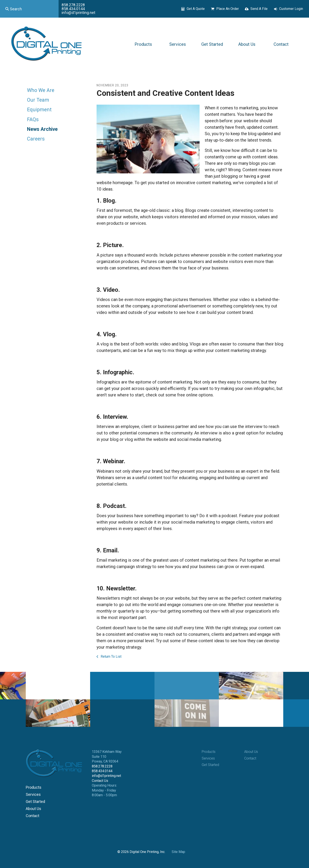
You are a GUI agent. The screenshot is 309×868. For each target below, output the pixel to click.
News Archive (42, 129)
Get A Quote (196, 9)
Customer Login (291, 9)
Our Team (38, 100)
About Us (247, 44)
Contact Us (100, 781)
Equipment (39, 110)
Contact (281, 44)
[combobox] (29, 9)
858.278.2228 (73, 5)
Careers (36, 139)
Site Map (178, 852)
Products (143, 44)
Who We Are (41, 90)
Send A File (259, 9)
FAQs (33, 120)
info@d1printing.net (78, 13)
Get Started (212, 44)
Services (178, 44)
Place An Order (228, 9)
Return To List (111, 656)
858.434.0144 (73, 9)
